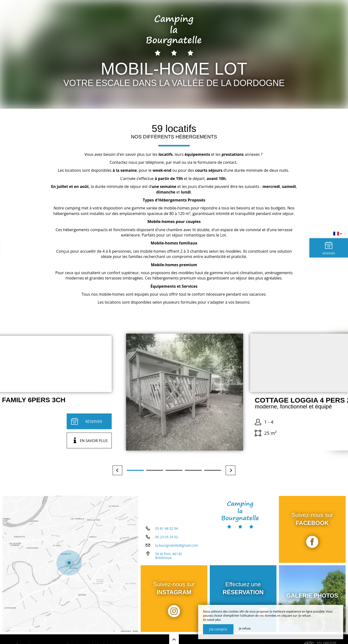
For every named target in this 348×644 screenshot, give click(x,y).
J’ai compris (218, 629)
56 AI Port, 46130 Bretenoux (169, 556)
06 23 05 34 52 (167, 537)
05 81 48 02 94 (167, 528)
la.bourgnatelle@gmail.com (177, 545)
